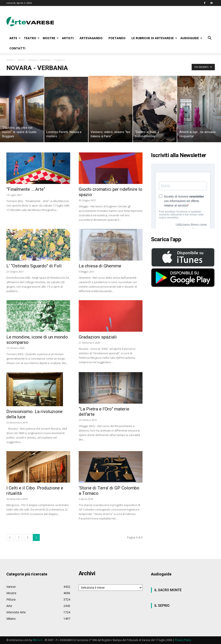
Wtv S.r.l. (38, 640)
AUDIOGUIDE (191, 38)
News (21, 60)
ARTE (15, 38)
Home (10, 60)
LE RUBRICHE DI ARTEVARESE (154, 38)
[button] (210, 38)
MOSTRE (51, 38)
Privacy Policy (183, 640)
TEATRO (32, 38)
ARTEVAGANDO (91, 38)
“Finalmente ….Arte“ (26, 189)
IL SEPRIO (162, 606)
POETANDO (117, 38)
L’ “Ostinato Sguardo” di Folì (34, 266)
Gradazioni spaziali (98, 337)
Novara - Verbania (39, 60)
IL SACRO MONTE (168, 590)
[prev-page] (10, 537)
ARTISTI (68, 38)
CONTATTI (17, 48)
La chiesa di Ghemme (100, 266)
